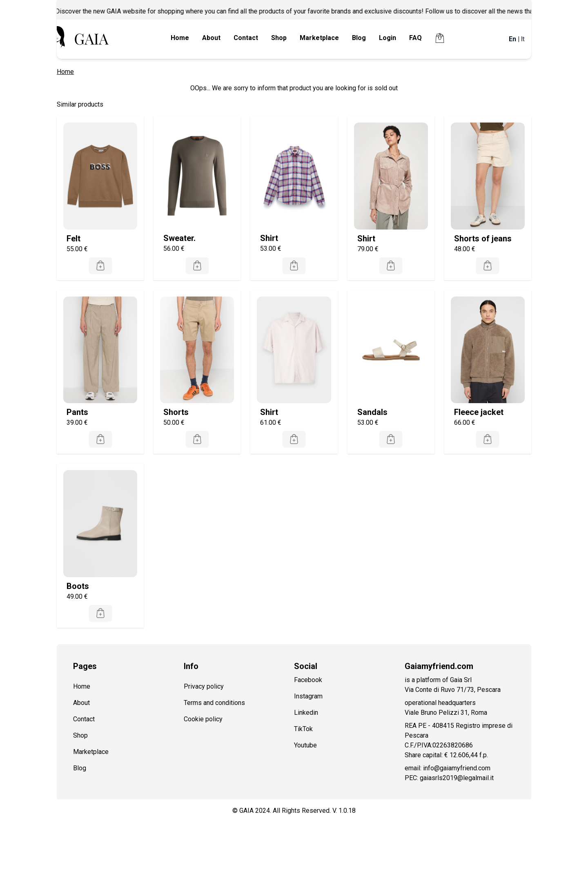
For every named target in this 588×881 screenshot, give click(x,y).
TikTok (303, 729)
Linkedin (306, 713)
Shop (279, 38)
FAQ (415, 38)
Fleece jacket (479, 412)
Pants (77, 412)
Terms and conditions (214, 703)
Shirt (269, 238)
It (523, 39)
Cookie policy (203, 719)
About (211, 38)
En (512, 39)
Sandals (372, 412)
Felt (73, 239)
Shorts (176, 412)
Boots (78, 586)
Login (388, 38)
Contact (246, 38)
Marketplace (319, 38)
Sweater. (179, 238)
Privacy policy (204, 686)
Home (180, 38)
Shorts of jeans (483, 239)
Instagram (308, 696)
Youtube (305, 745)
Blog (359, 38)
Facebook (308, 680)
